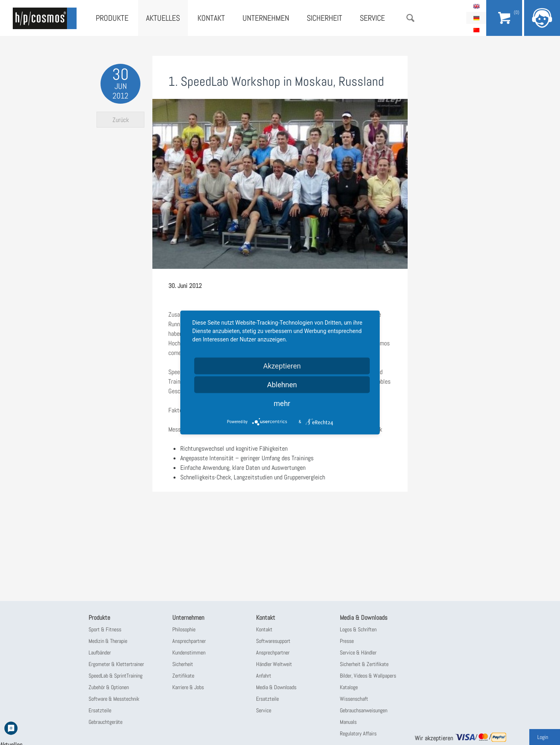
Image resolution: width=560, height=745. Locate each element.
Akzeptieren (282, 366)
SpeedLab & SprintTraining (115, 676)
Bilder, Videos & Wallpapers (368, 676)
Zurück (121, 120)
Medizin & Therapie (108, 641)
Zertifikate (183, 676)
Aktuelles (163, 18)
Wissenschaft (354, 699)
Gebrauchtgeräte (105, 722)
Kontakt (211, 18)
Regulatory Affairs (358, 733)
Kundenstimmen (189, 652)
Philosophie (184, 629)
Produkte (112, 18)
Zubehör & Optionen (109, 687)
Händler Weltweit (274, 664)
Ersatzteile (100, 710)
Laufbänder (100, 652)
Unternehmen (266, 18)
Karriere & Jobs (188, 687)
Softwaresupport (273, 641)
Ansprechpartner (189, 641)
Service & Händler (358, 652)
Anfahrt (264, 676)
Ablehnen (282, 385)
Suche (410, 18)
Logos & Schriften (358, 629)
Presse (347, 641)
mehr (282, 403)
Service (372, 18)
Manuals (348, 722)
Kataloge (349, 687)
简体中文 (476, 30)
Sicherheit (324, 18)
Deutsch (476, 18)
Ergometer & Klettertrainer (116, 664)
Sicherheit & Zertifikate (364, 664)
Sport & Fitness (105, 629)
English (476, 6)
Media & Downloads (276, 687)
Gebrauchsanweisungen (364, 710)
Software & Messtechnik (114, 699)
